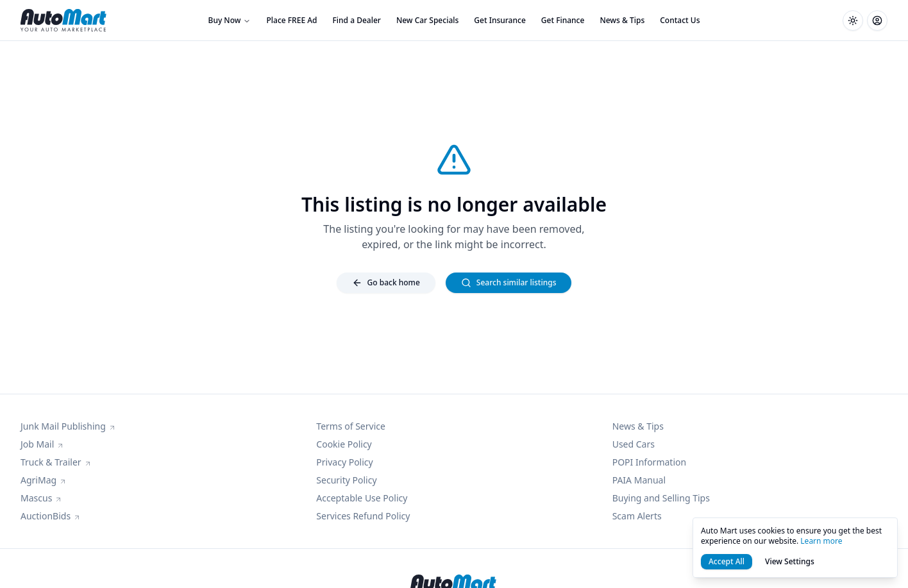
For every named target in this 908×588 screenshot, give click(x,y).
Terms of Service (351, 426)
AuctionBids (51, 516)
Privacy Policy (344, 462)
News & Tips (622, 20)
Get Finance (563, 20)
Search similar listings (509, 282)
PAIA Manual (639, 480)
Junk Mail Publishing (68, 426)
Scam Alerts (637, 516)
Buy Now (230, 20)
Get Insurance (500, 20)
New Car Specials (427, 20)
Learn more (821, 541)
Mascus (41, 498)
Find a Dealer (357, 20)
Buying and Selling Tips (661, 498)
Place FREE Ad (291, 20)
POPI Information (649, 462)
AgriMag (44, 480)
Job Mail (42, 444)
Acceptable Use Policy (362, 498)
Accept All (727, 561)
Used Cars (634, 444)
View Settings (790, 561)
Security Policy (346, 480)
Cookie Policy (344, 444)
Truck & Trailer (56, 462)
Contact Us (680, 20)
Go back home (386, 282)
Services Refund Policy (363, 516)
